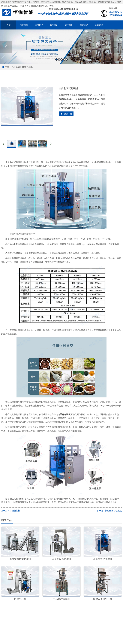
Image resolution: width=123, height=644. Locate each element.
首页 (9, 25)
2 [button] (59, 59)
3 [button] (62, 59)
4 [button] (64, 59)
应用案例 (39, 25)
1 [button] (56, 59)
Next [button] (117, 47)
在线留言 (99, 25)
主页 (7, 67)
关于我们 (69, 25)
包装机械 (24, 25)
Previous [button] (6, 47)
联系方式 (84, 25)
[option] (61, 47)
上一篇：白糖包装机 (11, 511)
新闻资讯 (54, 25)
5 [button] (67, 59)
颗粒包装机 (27, 67)
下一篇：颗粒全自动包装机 (109, 511)
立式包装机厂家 (67, 499)
